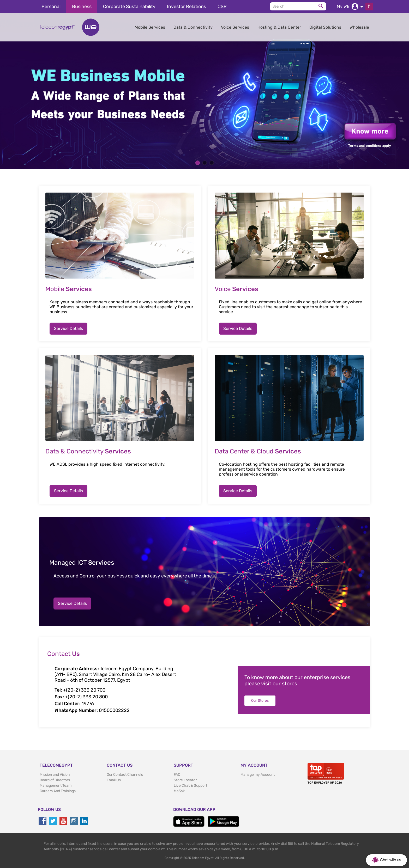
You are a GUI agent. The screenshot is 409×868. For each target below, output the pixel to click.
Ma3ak (179, 791)
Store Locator (185, 780)
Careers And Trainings (58, 791)
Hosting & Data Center (279, 27)
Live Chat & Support (190, 785)
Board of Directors (55, 780)
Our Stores (260, 700)
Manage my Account (258, 774)
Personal (51, 6)
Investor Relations (187, 6)
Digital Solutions (325, 27)
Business (82, 6)
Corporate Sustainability (129, 6)
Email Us (114, 780)
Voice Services (235, 27)
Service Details (68, 328)
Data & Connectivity (193, 27)
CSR (222, 6)
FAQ (177, 774)
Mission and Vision (55, 774)
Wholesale (359, 27)
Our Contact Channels (125, 774)
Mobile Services (150, 27)
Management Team (56, 785)
